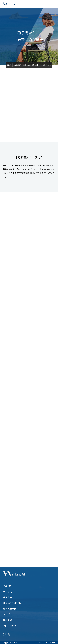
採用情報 (7, 620)
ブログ (6, 614)
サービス (7, 592)
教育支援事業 (10, 609)
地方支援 (7, 597)
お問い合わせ (10, 625)
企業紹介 (7, 586)
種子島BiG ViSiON (12, 603)
